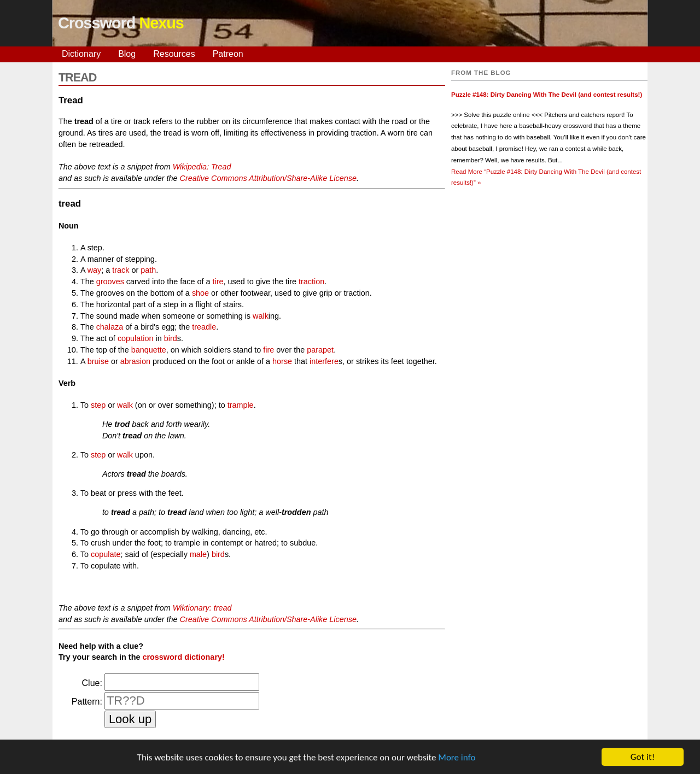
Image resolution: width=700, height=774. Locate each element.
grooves (110, 282)
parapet (320, 350)
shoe (200, 293)
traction (311, 282)
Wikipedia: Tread (202, 167)
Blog (127, 54)
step (98, 405)
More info (457, 759)
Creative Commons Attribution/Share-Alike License (268, 178)
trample (241, 405)
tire (218, 282)
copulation (136, 338)
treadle (204, 327)
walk (261, 316)
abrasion (135, 361)
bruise (98, 361)
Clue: (92, 683)
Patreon (228, 54)
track (121, 270)
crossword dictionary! (183, 657)
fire (269, 350)
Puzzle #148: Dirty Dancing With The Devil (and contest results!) (547, 95)
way (95, 270)
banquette (149, 350)
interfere (324, 361)
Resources (174, 54)
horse (282, 361)
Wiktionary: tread (202, 608)
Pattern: (87, 702)
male (198, 554)
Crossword (121, 23)
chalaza (110, 327)
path (148, 270)
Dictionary (81, 54)
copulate (106, 554)
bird (171, 338)
